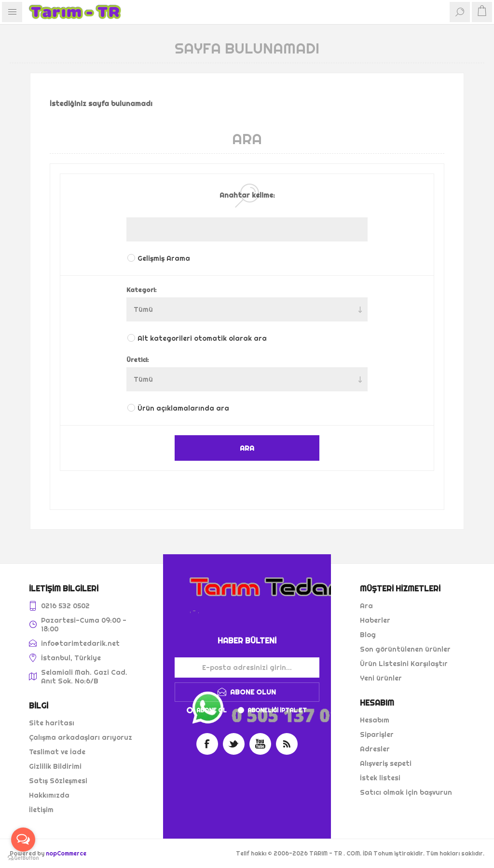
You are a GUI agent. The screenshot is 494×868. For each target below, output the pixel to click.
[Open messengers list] (23, 840)
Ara (366, 606)
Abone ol (212, 710)
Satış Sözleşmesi (58, 781)
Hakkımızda (49, 795)
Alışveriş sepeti (386, 763)
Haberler (375, 620)
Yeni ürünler (381, 678)
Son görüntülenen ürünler (405, 649)
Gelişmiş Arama (164, 258)
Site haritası (52, 723)
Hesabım (375, 720)
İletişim (41, 810)
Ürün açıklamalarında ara (183, 408)
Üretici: (138, 360)
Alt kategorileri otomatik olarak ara (202, 338)
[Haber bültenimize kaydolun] (247, 668)
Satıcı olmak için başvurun (406, 792)
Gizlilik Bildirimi (55, 766)
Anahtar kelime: (247, 195)
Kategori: (142, 290)
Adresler (375, 749)
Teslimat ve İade (57, 752)
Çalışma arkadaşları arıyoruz (81, 737)
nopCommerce (66, 853)
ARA (247, 448)
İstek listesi (380, 778)
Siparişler (377, 734)
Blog (368, 635)
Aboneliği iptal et (277, 710)
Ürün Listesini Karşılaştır (404, 664)
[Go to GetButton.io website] (23, 858)
